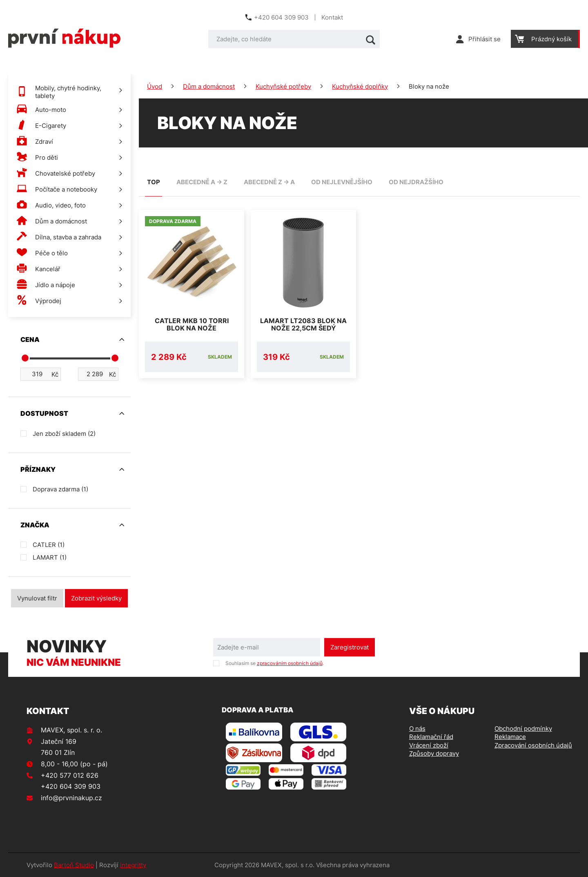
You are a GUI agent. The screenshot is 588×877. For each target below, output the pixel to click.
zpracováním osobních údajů (290, 663)
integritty (133, 865)
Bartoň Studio (74, 865)
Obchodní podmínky (523, 729)
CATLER (49, 545)
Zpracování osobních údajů (533, 745)
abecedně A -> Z (202, 182)
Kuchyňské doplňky (360, 86)
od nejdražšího (416, 182)
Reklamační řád (431, 737)
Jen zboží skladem (64, 434)
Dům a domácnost (209, 86)
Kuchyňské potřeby (283, 86)
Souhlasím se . (275, 663)
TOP (154, 182)
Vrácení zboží (429, 745)
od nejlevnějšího (342, 182)
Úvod (155, 86)
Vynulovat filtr (37, 598)
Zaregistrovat (350, 647)
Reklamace (510, 737)
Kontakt (332, 17)
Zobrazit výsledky (96, 598)
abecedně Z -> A (269, 182)
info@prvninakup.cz (71, 798)
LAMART (50, 557)
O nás (417, 729)
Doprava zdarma (60, 489)
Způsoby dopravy (434, 753)
